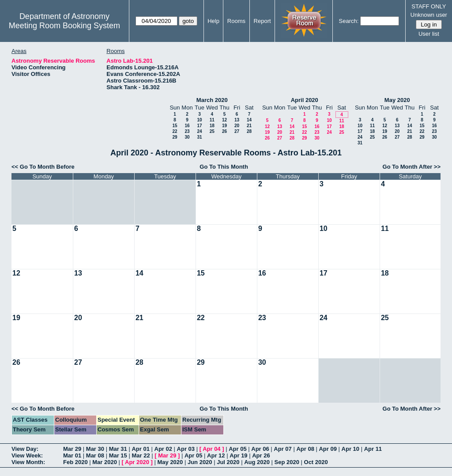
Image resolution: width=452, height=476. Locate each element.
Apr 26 (261, 455)
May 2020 (397, 100)
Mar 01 (72, 455)
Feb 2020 (75, 462)
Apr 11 (373, 449)
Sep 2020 (287, 462)
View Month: (28, 462)
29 (175, 137)
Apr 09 (328, 449)
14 (249, 120)
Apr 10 (350, 449)
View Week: (27, 455)
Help (213, 21)
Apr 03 (186, 449)
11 (212, 120)
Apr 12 (216, 455)
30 (187, 137)
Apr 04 (211, 449)
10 (199, 120)
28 (249, 131)
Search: (349, 21)
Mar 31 (118, 449)
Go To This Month (224, 167)
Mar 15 (118, 455)
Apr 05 (237, 449)
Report (262, 21)
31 (199, 137)
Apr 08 (305, 449)
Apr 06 (260, 449)
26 (224, 131)
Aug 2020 (257, 462)
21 (249, 126)
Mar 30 (95, 449)
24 (199, 131)
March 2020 (212, 100)
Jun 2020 (200, 462)
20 (237, 126)
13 (237, 120)
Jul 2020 (228, 462)
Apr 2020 (137, 462)
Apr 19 (238, 455)
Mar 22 (141, 455)
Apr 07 (282, 449)
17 (199, 126)
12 (224, 120)
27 (237, 131)
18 (212, 126)
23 (187, 131)
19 (224, 126)
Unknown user (429, 15)
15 (175, 126)
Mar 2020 (105, 462)
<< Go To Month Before (43, 167)
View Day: (25, 449)
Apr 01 (140, 449)
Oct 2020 (316, 462)
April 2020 (305, 100)
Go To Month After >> (412, 167)
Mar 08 (95, 455)
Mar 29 (72, 449)
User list (429, 34)
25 (212, 131)
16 (187, 126)
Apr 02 (163, 449)
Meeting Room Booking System (64, 26)
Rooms (236, 21)
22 (175, 131)
